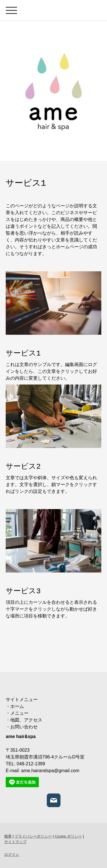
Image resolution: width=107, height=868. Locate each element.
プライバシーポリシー (33, 836)
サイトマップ (15, 842)
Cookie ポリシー (68, 836)
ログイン (12, 854)
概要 (8, 836)
